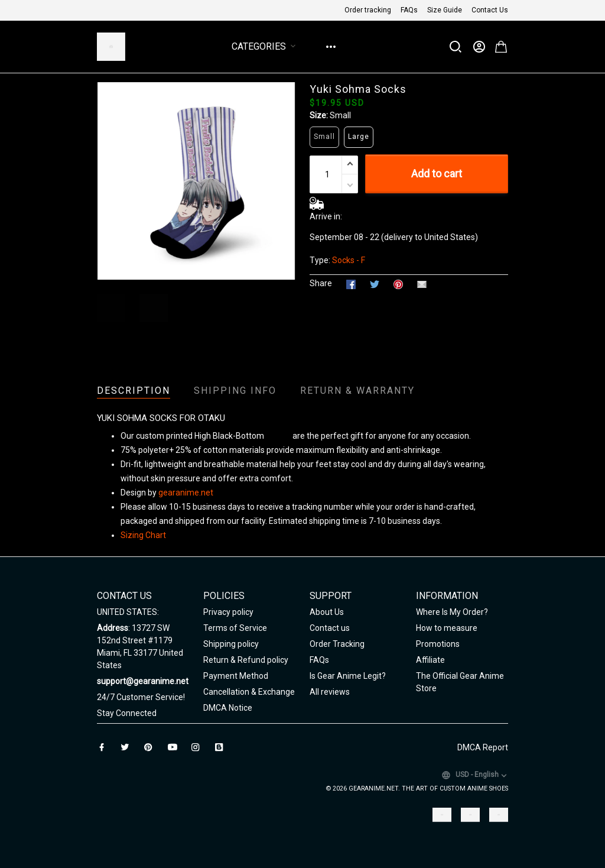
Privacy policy (228, 612)
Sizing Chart (143, 535)
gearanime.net (186, 493)
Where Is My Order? (452, 612)
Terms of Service (235, 628)
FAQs (409, 10)
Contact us (330, 628)
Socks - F (349, 260)
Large (359, 137)
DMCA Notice (228, 708)
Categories (266, 46)
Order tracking (368, 10)
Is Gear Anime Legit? (348, 676)
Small (340, 115)
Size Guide (445, 10)
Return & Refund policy (246, 660)
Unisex (278, 436)
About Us (327, 612)
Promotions (438, 644)
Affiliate (430, 660)
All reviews (330, 692)
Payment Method (236, 676)
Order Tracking (337, 644)
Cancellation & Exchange (249, 692)
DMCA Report (483, 747)
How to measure (447, 628)
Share (321, 283)
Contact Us (490, 10)
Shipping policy (231, 644)
